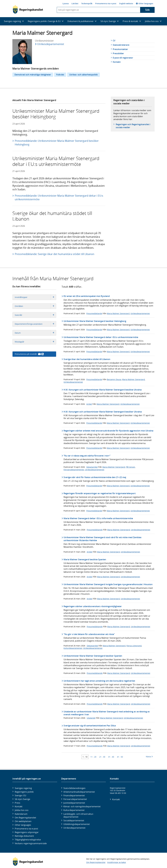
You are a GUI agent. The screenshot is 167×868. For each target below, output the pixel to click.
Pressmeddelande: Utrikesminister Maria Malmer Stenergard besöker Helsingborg (57, 143)
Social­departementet (74, 820)
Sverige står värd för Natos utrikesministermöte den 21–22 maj (95, 477)
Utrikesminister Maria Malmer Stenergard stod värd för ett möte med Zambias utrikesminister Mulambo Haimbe (102, 539)
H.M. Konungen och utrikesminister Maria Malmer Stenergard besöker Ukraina (103, 412)
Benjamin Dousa (114, 379)
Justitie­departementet (74, 803)
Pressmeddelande (94, 313)
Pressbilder (118, 53)
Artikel (89, 404)
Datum (35, 333)
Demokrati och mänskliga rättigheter (33, 75)
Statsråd (35, 315)
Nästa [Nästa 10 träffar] (149, 757)
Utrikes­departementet (74, 828)
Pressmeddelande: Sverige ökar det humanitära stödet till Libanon (54, 254)
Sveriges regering (23, 788)
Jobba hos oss (22, 810)
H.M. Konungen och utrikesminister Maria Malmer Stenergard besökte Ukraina (103, 390)
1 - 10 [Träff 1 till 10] (85, 757)
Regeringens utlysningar (27, 832)
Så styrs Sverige (22, 799)
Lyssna (66, 3)
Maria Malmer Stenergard (118, 313)
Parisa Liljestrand (134, 646)
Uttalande (91, 718)
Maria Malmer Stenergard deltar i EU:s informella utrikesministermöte (98, 518)
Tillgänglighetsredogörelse (28, 840)
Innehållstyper (35, 297)
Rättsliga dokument (24, 836)
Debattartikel (92, 467)
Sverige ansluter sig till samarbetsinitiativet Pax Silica (90, 726)
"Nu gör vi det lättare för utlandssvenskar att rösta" (89, 634)
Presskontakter (120, 49)
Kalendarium (21, 814)
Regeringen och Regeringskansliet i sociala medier (133, 126)
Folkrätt (60, 75)
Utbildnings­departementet (77, 824)
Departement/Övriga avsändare (35, 324)
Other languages (145, 3)
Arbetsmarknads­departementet (79, 792)
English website (126, 3)
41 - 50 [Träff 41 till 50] (120, 757)
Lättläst (75, 3)
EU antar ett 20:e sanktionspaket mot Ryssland (87, 296)
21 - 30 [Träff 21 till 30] (102, 757)
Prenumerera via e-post (106, 3)
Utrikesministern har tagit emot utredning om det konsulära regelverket (99, 681)
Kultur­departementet (74, 810)
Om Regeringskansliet (25, 818)
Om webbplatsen (23, 821)
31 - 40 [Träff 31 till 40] (111, 757)
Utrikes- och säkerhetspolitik (83, 75)
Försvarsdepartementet (74, 470)
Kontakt (117, 62)
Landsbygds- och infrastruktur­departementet (79, 815)
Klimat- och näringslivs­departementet (82, 806)
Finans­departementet (74, 795)
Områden (35, 306)
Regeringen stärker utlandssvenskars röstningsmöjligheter (93, 606)
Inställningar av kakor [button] (117, 862)
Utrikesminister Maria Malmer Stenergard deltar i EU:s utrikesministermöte (101, 337)
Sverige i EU (20, 795)
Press (17, 803)
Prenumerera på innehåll (29, 354)
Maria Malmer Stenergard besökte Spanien (85, 559)
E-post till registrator (123, 58)
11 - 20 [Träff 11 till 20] (93, 757)
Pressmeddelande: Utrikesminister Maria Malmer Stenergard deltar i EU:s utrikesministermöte (59, 197)
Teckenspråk (87, 3)
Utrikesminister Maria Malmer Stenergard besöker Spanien (93, 656)
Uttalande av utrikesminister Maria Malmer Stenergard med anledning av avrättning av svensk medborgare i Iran (107, 713)
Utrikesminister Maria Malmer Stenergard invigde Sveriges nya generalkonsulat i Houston (108, 584)
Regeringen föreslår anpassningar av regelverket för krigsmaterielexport (100, 493)
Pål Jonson (131, 467)
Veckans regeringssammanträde (31, 843)
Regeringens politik (24, 792)
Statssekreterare (121, 45)
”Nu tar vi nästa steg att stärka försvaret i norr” (87, 456)
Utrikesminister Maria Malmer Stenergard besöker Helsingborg (95, 321)
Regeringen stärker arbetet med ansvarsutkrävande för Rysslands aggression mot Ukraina (108, 431)
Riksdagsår (35, 342)
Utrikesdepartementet (51, 44)
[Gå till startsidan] (28, 9)
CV (114, 41)
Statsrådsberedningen (74, 788)
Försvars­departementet (75, 799)
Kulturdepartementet (73, 648)
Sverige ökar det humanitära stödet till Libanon (87, 359)
